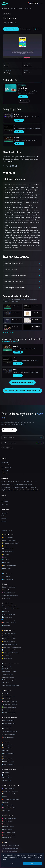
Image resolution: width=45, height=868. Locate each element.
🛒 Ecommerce (5, 750)
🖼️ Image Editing (6, 563)
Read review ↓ (26, 29)
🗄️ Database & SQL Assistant (9, 672)
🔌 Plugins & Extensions (8, 677)
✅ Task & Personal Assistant (9, 707)
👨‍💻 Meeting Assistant (7, 699)
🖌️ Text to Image (6, 577)
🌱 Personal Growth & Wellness (9, 704)
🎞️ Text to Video (6, 590)
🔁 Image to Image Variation (9, 565)
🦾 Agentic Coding (6, 666)
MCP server (5, 504)
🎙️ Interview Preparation (8, 753)
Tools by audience (6, 468)
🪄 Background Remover (8, 549)
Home (4, 9)
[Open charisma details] (9, 140)
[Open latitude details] (9, 128)
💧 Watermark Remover (7, 579)
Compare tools (5, 465)
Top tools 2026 (5, 470)
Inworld (16, 114)
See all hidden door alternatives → (22, 382)
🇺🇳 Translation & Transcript (8, 620)
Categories (11, 9)
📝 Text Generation (6, 655)
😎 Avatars (4, 546)
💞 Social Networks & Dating (9, 808)
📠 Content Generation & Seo (9, 639)
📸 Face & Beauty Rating (8, 552)
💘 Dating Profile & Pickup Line (10, 791)
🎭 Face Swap (5, 554)
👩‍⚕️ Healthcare (5, 802)
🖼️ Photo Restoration (7, 574)
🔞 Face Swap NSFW (7, 829)
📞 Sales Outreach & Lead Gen (9, 732)
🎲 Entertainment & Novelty (9, 794)
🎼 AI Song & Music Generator (9, 606)
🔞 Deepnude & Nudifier (8, 827)
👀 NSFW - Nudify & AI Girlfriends (10, 846)
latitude (16, 126)
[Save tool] (37, 29)
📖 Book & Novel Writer (8, 636)
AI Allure (4, 521)
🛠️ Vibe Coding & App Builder (9, 680)
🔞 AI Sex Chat (5, 824)
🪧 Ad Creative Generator (8, 720)
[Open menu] (42, 4)
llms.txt (3, 499)
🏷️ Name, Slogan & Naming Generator (11, 647)
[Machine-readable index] (22, 443)
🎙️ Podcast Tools (6, 612)
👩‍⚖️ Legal (4, 756)
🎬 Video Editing (6, 598)
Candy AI (4, 519)
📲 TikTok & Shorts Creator (8, 593)
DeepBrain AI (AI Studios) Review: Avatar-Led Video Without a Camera (21, 482)
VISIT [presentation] (23, 97)
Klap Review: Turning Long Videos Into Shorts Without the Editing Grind (21, 490)
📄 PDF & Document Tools (8, 650)
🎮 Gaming (4, 797)
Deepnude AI (5, 513)
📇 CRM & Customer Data (8, 723)
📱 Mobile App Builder (7, 674)
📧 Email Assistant (6, 726)
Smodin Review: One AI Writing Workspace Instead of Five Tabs (19, 487)
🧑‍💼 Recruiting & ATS (7, 759)
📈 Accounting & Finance (8, 745)
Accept (33, 864)
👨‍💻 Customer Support (7, 748)
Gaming (20, 8)
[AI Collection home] (5, 4)
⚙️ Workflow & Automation (8, 713)
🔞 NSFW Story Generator (8, 835)
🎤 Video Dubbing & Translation (10, 595)
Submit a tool (5, 473)
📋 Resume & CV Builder (8, 762)
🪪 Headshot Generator (7, 560)
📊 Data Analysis (6, 775)
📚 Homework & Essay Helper (9, 644)
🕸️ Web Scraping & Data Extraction (10, 685)
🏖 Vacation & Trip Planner (8, 710)
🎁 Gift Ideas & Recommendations (10, 799)
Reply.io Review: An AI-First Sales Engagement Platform (17, 485)
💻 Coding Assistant (7, 669)
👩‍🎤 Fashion (4, 557)
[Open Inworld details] (9, 116)
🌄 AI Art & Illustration (7, 538)
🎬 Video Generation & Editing (9, 851)
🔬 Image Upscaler (6, 568)
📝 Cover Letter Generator (8, 642)
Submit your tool (9, 430)
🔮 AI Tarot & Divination (8, 788)
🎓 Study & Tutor (6, 811)
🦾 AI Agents (5, 693)
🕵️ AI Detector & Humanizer (9, 633)
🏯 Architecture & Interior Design (10, 543)
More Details (24, 101)
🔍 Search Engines (6, 781)
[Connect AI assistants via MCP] (22, 438)
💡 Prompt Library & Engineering (10, 653)
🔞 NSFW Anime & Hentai (8, 832)
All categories (5, 462)
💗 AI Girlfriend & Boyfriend (9, 818)
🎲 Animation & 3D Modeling (9, 540)
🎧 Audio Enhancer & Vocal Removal (11, 609)
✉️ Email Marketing (7, 729)
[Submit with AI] (33, 4)
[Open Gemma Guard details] (11, 88)
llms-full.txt (5, 502)
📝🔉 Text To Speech (7, 617)
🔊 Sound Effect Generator (8, 614)
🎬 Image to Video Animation (9, 587)
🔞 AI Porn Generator (7, 821)
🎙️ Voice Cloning (6, 625)
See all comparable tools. (9, 332)
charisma (17, 138)
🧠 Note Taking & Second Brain (9, 702)
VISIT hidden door (11, 29)
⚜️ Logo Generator (6, 571)
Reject (12, 864)
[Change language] (7, 448)
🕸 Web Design (5, 683)
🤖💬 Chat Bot (5, 772)
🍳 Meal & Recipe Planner (8, 696)
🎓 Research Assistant (7, 778)
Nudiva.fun (4, 516)
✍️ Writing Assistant (7, 658)
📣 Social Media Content (8, 737)
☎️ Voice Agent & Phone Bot (9, 623)
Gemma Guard (23, 88)
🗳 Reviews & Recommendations (10, 848)
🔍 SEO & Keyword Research (9, 734)
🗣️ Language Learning (7, 805)
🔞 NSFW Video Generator (8, 838)
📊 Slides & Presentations (8, 764)
